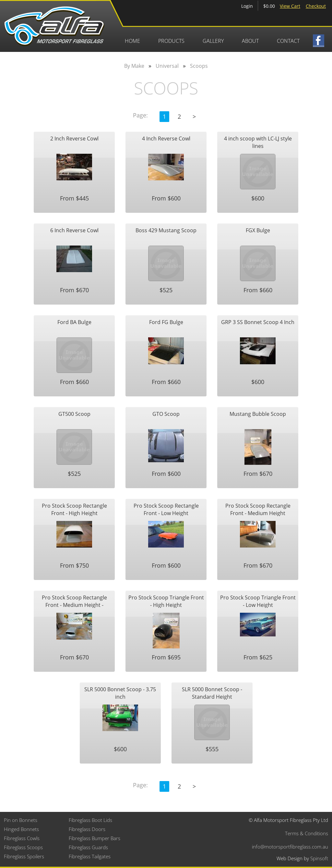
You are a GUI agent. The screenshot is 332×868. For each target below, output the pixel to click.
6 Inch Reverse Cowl (74, 230)
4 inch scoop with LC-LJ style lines (258, 142)
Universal (167, 66)
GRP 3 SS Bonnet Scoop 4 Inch (258, 322)
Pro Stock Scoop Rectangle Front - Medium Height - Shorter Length (74, 601)
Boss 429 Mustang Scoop (166, 230)
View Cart (290, 6)
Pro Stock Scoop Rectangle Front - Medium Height (258, 509)
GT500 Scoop (74, 414)
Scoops (199, 66)
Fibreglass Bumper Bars (95, 838)
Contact (288, 41)
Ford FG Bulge (166, 322)
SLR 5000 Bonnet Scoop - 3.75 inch (120, 693)
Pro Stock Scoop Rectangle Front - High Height (74, 509)
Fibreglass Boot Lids (90, 820)
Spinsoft (319, 858)
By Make (134, 66)
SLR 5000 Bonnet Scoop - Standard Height (212, 693)
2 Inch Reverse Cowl (74, 139)
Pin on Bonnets (21, 820)
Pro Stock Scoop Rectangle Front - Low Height (166, 509)
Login (247, 6)
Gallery (213, 41)
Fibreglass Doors (87, 829)
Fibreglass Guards (88, 847)
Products (171, 41)
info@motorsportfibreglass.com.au (290, 847)
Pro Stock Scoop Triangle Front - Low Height (258, 601)
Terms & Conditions (307, 833)
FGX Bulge (258, 230)
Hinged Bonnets (21, 829)
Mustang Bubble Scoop (258, 414)
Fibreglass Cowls (22, 838)
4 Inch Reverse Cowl (166, 139)
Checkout (316, 6)
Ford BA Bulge (74, 322)
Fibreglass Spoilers (24, 856)
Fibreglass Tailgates (90, 856)
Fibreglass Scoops (23, 847)
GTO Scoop (166, 414)
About (250, 41)
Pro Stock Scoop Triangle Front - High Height (166, 601)
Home (132, 41)
